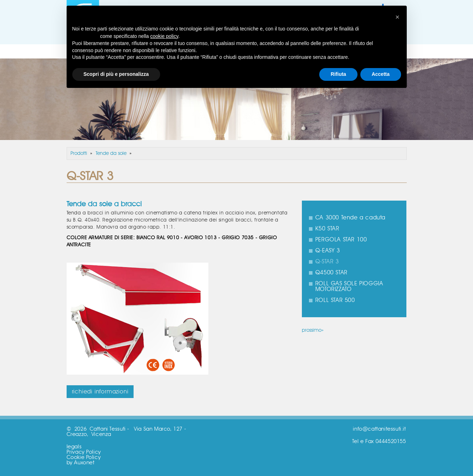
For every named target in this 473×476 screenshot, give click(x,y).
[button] (398, 17)
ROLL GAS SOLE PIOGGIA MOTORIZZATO (349, 286)
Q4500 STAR (331, 273)
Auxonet (84, 463)
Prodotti (79, 153)
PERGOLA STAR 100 (341, 240)
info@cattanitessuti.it (379, 429)
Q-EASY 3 (328, 251)
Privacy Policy (84, 452)
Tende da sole (111, 153)
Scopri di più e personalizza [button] (116, 74)
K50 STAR (327, 229)
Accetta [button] (381, 74)
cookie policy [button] (164, 36)
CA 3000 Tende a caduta (350, 218)
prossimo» (313, 330)
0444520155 (391, 441)
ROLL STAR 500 (335, 300)
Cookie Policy (84, 457)
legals (74, 447)
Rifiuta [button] (338, 74)
